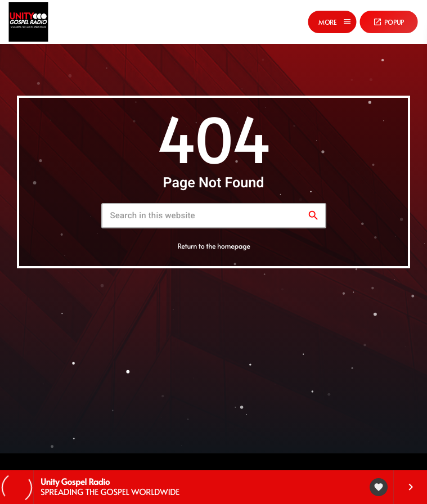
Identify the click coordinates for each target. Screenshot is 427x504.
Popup (388, 22)
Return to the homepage (214, 246)
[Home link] (28, 22)
